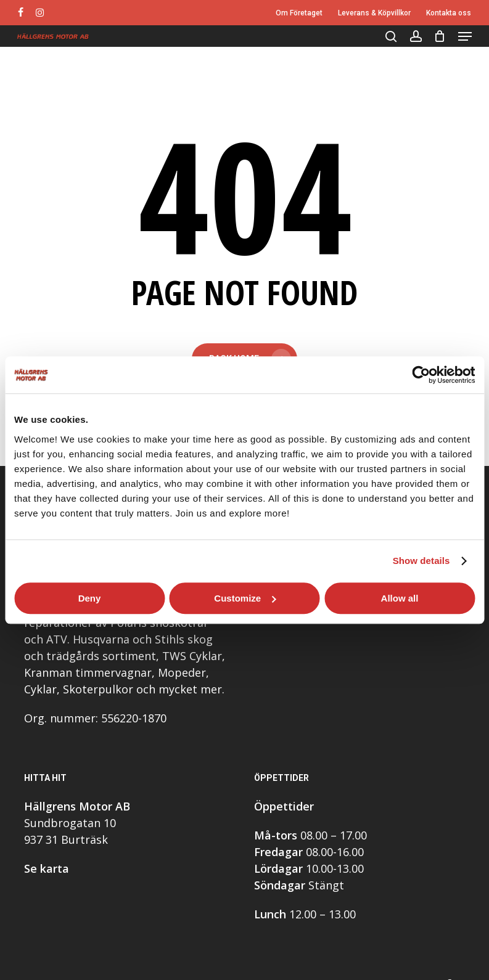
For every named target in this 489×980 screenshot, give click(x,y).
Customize (245, 598)
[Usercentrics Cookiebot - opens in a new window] (421, 375)
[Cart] (440, 36)
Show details (421, 561)
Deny (90, 598)
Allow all (400, 598)
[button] (465, 36)
